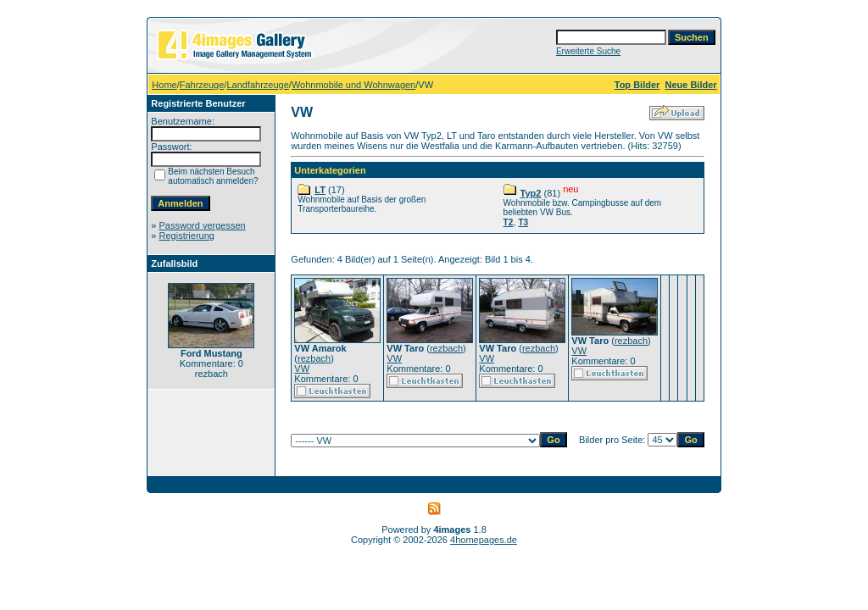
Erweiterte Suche (588, 51)
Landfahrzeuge (257, 85)
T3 (523, 222)
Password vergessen (203, 225)
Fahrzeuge (202, 85)
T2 (509, 222)
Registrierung (187, 236)
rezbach (314, 358)
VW (302, 369)
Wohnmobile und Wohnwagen (353, 85)
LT (320, 190)
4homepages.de (484, 540)
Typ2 (531, 193)
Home (164, 85)
